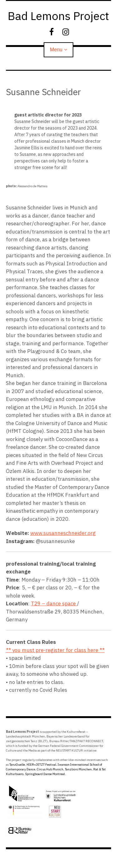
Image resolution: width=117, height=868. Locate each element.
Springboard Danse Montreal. (45, 774)
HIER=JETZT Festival (41, 765)
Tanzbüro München (78, 769)
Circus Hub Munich (50, 769)
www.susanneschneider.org (63, 533)
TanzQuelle (17, 765)
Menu (56, 50)
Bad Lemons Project (58, 16)
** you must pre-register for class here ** (55, 650)
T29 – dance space (54, 603)
